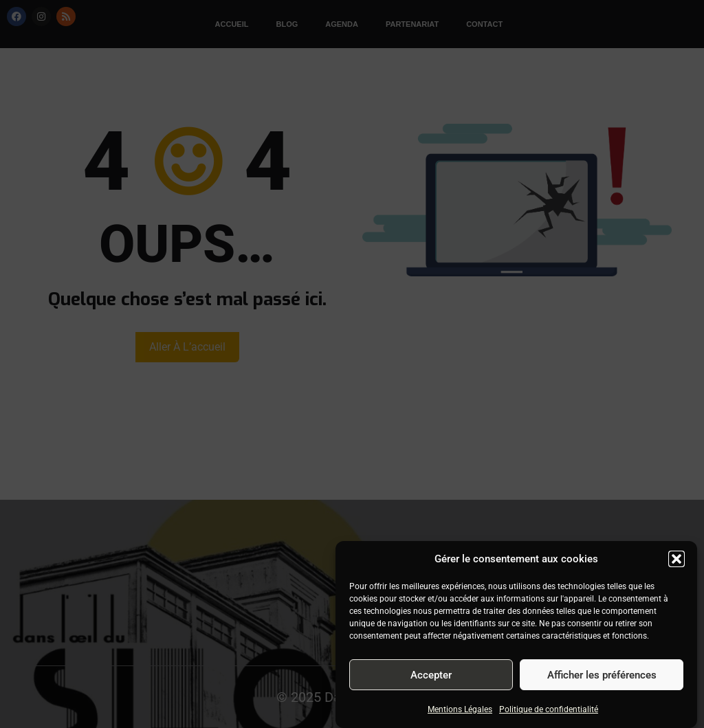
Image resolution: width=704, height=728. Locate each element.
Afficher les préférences (602, 675)
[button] (676, 559)
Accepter (431, 675)
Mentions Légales (460, 709)
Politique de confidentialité (549, 709)
